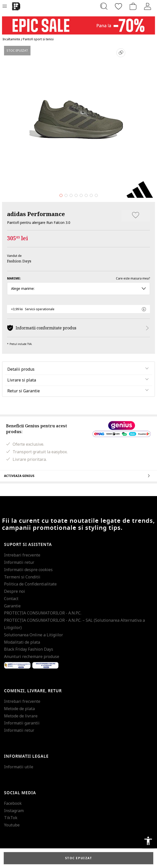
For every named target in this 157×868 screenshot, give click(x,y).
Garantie (12, 606)
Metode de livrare (21, 716)
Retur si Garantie (24, 391)
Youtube (12, 825)
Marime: (14, 278)
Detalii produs (21, 369)
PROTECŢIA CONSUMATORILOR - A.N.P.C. (43, 613)
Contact (11, 599)
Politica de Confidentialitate (30, 584)
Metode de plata (19, 709)
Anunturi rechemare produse (32, 656)
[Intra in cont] (148, 6)
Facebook (13, 803)
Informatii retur (19, 562)
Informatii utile (19, 767)
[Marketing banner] (78, 23)
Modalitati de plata (22, 642)
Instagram (14, 811)
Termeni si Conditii (22, 577)
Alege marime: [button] (78, 288)
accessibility (148, 841)
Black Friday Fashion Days (29, 649)
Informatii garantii (22, 723)
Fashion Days (19, 261)
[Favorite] (118, 6)
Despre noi (14, 591)
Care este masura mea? (133, 278)
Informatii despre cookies (28, 570)
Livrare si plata (22, 380)
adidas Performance (36, 214)
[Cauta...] (104, 6)
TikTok (11, 818)
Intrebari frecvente (22, 555)
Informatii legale (26, 756)
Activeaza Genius (78, 476)
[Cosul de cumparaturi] (133, 6)
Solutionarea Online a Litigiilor (34, 635)
